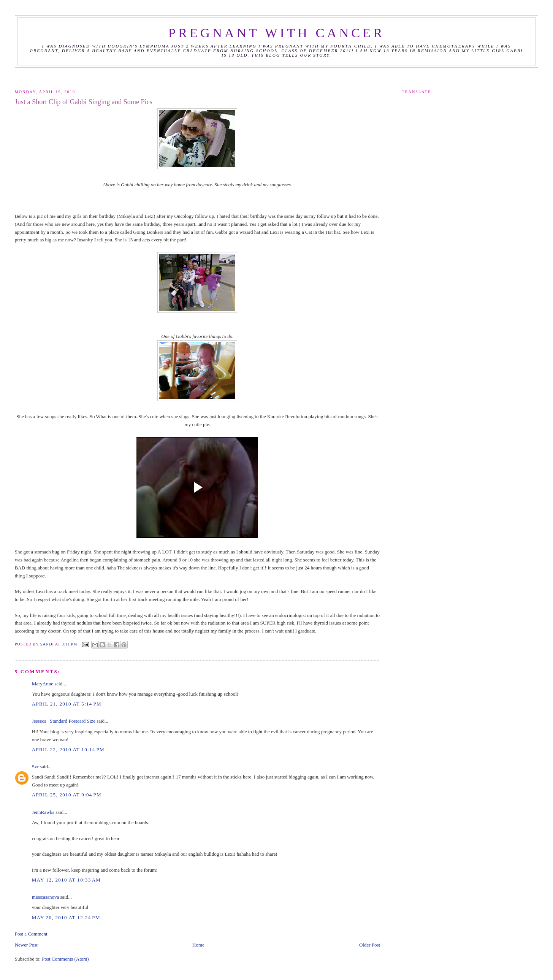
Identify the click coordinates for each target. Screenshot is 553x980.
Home (198, 945)
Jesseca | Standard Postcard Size (64, 721)
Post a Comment (31, 934)
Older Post (370, 945)
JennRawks (43, 812)
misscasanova (45, 897)
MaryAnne (43, 684)
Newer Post (26, 945)
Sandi (48, 644)
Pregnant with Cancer (276, 33)
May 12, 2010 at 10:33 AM (67, 880)
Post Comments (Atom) (65, 959)
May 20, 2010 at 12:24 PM (66, 917)
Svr (35, 767)
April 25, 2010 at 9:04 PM (67, 795)
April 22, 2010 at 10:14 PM (68, 749)
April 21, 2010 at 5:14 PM (67, 704)
